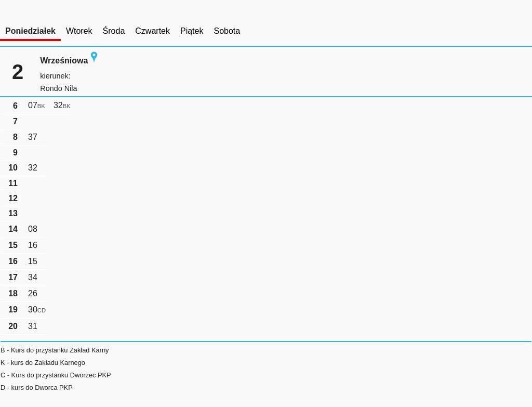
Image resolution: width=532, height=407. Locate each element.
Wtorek (79, 31)
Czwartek (152, 31)
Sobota (227, 31)
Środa (114, 31)
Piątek (192, 31)
